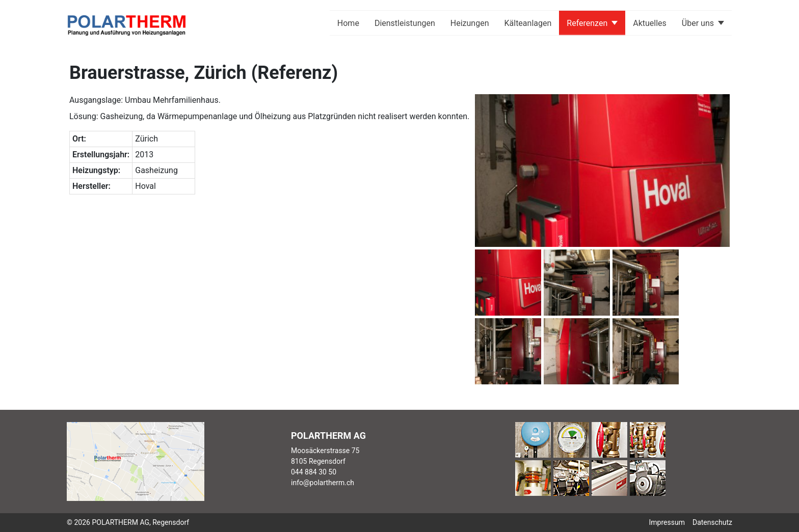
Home (348, 23)
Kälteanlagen (528, 23)
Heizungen (470, 23)
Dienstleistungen (405, 23)
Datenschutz (712, 522)
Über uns (698, 23)
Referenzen (587, 23)
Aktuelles (650, 23)
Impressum (667, 522)
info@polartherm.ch (323, 483)
